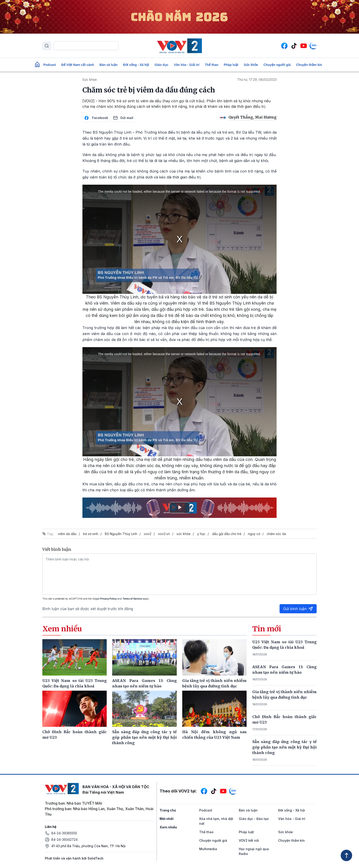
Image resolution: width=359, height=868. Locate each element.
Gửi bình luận (298, 609)
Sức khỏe (251, 65)
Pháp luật (231, 65)
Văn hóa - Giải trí (186, 65)
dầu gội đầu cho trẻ (227, 534)
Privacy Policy (109, 599)
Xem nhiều (168, 827)
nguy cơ (254, 534)
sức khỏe (184, 534)
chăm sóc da (276, 534)
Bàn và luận (109, 65)
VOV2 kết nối (249, 840)
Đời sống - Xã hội (136, 65)
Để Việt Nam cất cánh (78, 65)
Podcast (49, 65)
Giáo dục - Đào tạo (254, 819)
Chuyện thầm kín (309, 65)
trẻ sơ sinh (91, 534)
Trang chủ (168, 810)
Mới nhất (167, 819)
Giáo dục (161, 65)
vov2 (148, 534)
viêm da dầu (67, 534)
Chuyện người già (277, 65)
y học (201, 534)
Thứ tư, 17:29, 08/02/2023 (257, 80)
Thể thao (212, 65)
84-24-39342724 (64, 840)
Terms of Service (132, 599)
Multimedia (208, 849)
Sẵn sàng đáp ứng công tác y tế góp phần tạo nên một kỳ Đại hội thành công (285, 747)
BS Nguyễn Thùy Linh (121, 534)
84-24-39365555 (64, 833)
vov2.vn (164, 534)
